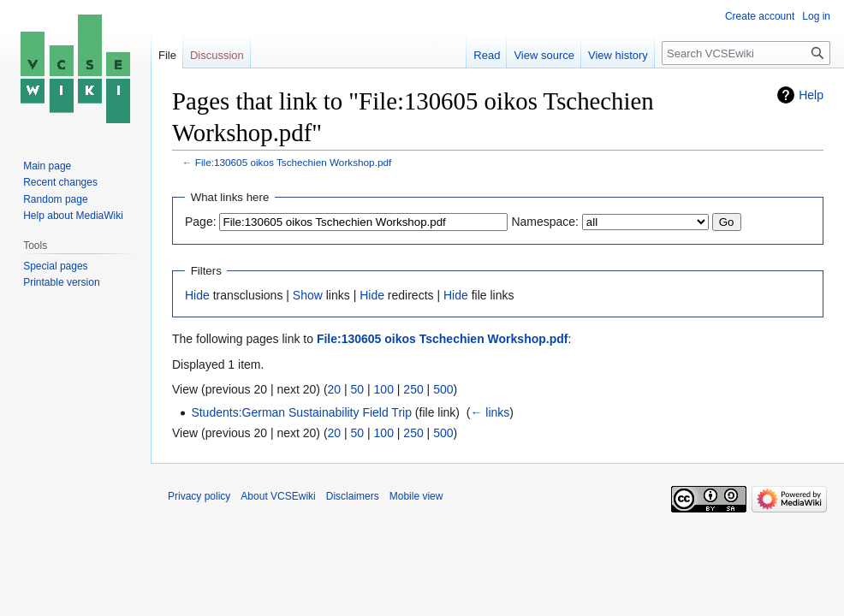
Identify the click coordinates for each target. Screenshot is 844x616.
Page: (201, 222)
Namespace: (545, 222)
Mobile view (416, 496)
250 (413, 389)
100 (384, 389)
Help (811, 95)
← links (490, 412)
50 (358, 389)
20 (335, 389)
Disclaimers (353, 496)
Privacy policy (199, 496)
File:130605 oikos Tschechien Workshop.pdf (293, 162)
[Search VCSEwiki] (746, 53)
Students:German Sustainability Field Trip (301, 412)
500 (443, 389)
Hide (197, 295)
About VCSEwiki (278, 496)
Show (308, 295)
